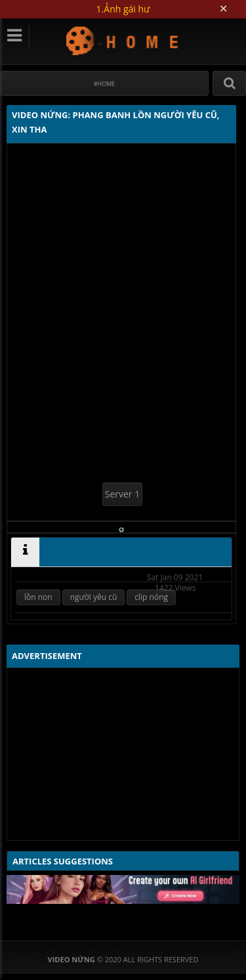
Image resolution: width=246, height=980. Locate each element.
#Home (105, 84)
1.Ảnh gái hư (123, 9)
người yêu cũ (94, 597)
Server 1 (122, 494)
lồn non (38, 597)
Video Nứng (123, 40)
